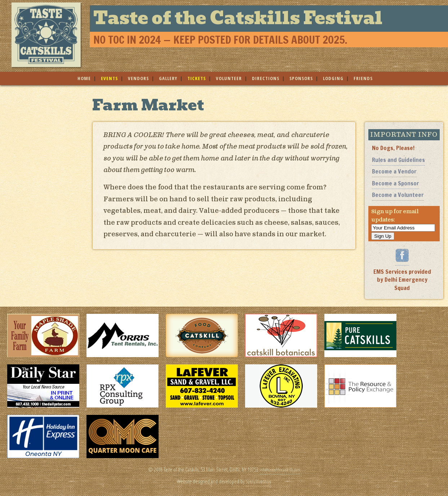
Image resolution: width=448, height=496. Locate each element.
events (109, 78)
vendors (138, 78)
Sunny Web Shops (259, 481)
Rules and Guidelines (398, 160)
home (84, 78)
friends (363, 78)
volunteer (229, 78)
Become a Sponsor (396, 183)
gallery (168, 78)
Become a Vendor (394, 171)
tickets (197, 78)
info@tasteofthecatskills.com (280, 469)
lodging (333, 78)
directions (266, 78)
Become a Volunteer (398, 195)
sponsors (301, 78)
